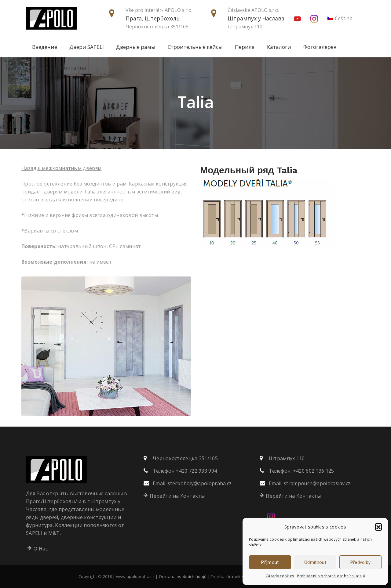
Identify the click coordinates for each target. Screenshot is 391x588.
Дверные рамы (136, 47)
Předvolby (361, 562)
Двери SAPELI (87, 47)
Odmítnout (315, 562)
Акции (40, 68)
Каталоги (279, 47)
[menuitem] (340, 18)
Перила (245, 47)
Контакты (74, 68)
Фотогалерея (320, 47)
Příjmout (270, 562)
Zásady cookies (280, 576)
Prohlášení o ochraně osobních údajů (331, 576)
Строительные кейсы (195, 47)
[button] (378, 527)
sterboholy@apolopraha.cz (200, 483)
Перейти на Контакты (177, 496)
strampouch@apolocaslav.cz (317, 483)
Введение (45, 47)
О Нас (41, 549)
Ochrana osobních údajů (183, 576)
